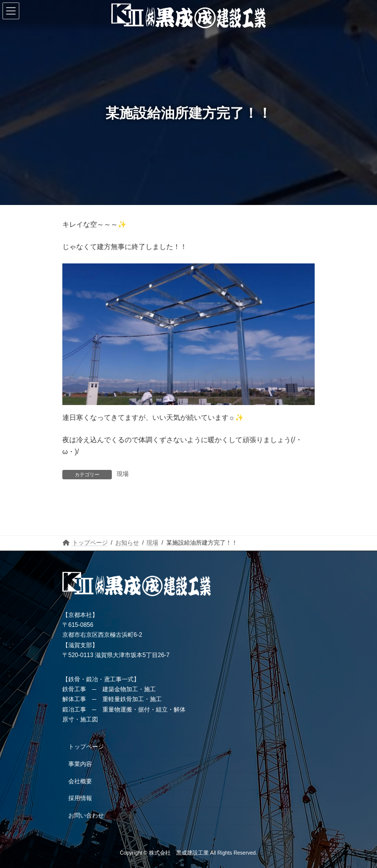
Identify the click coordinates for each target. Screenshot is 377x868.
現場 (123, 474)
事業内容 (80, 764)
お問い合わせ (86, 816)
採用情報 (80, 798)
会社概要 (80, 781)
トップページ (86, 747)
